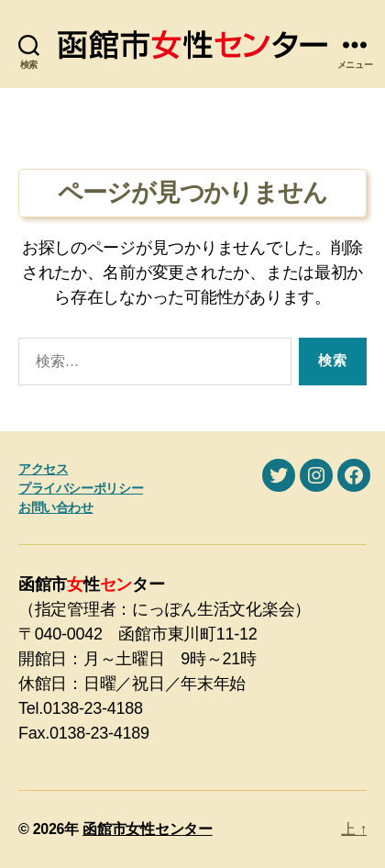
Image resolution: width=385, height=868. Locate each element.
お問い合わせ (56, 507)
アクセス (43, 469)
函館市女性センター (148, 829)
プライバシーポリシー (81, 488)
